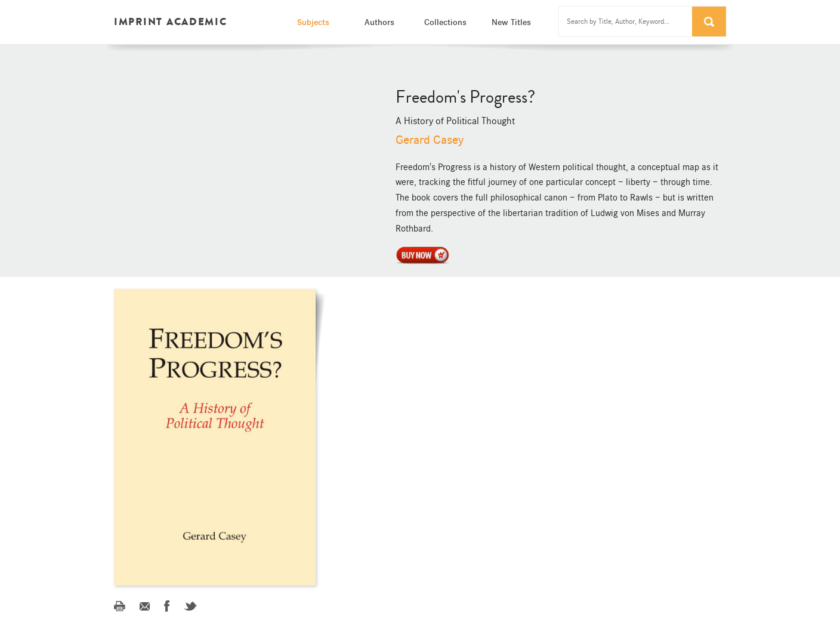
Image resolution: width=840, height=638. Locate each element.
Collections (445, 22)
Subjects (313, 22)
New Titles (511, 22)
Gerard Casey (430, 140)
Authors (379, 22)
